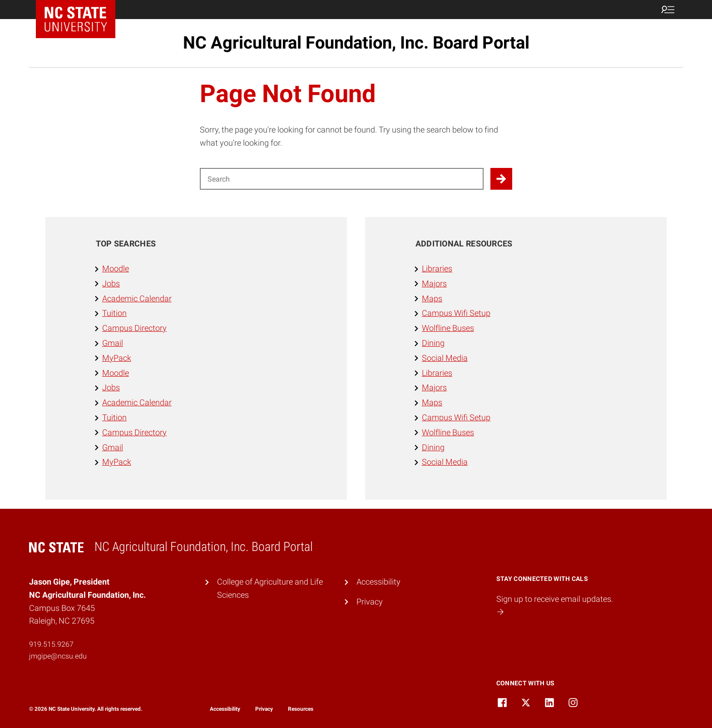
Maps (432, 298)
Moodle (116, 268)
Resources (301, 709)
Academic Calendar (137, 298)
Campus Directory (134, 328)
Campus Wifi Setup (456, 313)
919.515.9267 (51, 644)
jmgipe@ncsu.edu (58, 656)
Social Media (445, 358)
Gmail (113, 343)
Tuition (114, 313)
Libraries (437, 268)
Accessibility (378, 582)
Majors (434, 283)
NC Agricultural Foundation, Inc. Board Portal (356, 43)
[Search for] (342, 179)
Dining (433, 343)
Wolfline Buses (448, 328)
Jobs (111, 283)
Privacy (370, 602)
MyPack (117, 358)
